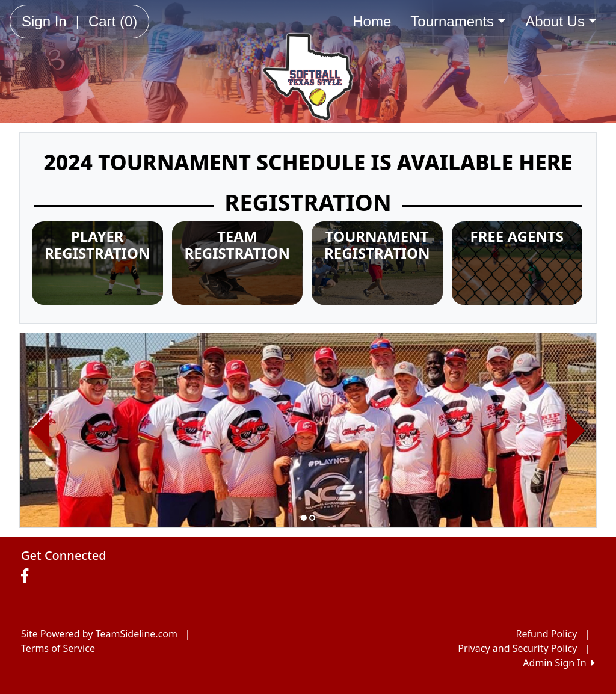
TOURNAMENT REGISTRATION (377, 245)
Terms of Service (58, 648)
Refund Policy (547, 634)
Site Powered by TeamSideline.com (99, 634)
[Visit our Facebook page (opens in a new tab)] (28, 576)
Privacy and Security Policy (517, 648)
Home (372, 21)
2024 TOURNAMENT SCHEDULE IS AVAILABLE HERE (308, 162)
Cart (113, 21)
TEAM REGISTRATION (237, 245)
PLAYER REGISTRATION (97, 245)
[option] (308, 430)
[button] (40, 430)
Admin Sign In (559, 663)
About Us (561, 21)
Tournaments (458, 21)
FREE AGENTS (517, 236)
